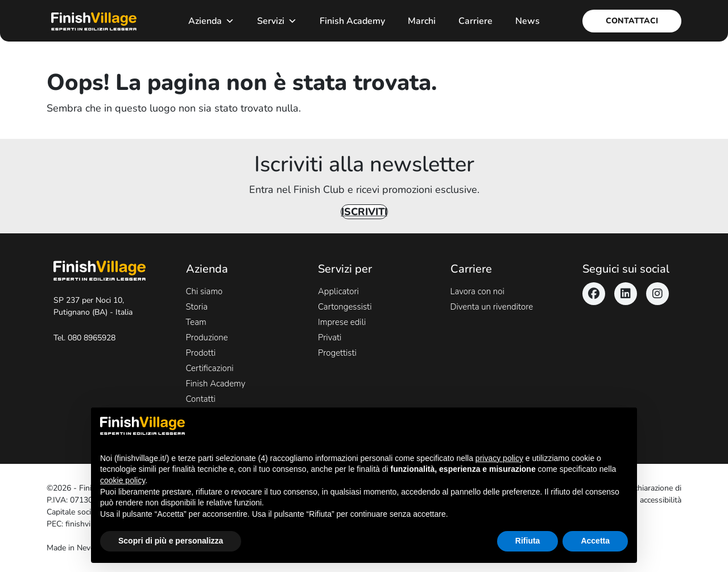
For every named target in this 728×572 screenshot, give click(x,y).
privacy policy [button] (499, 458)
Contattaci (632, 21)
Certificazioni (210, 368)
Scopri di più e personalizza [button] (171, 541)
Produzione (207, 338)
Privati (330, 338)
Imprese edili (342, 322)
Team (196, 322)
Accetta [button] (595, 541)
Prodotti (201, 353)
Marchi (422, 21)
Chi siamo (204, 291)
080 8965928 (92, 338)
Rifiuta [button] (528, 541)
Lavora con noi (477, 291)
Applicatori (338, 291)
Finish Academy (352, 21)
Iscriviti (364, 212)
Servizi (277, 21)
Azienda (211, 21)
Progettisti (337, 353)
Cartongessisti (345, 307)
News (528, 21)
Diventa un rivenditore (492, 307)
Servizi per (345, 269)
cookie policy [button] (123, 480)
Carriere (475, 21)
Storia (197, 307)
